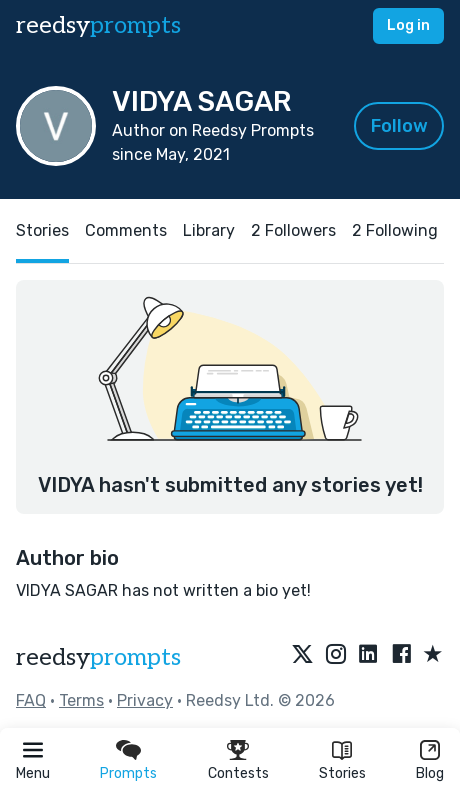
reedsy (98, 657)
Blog (430, 773)
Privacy (145, 700)
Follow (399, 126)
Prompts (128, 773)
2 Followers (293, 230)
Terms (81, 700)
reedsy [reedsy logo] (98, 25)
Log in (408, 25)
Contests (238, 773)
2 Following (395, 230)
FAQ (31, 700)
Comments (126, 230)
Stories (342, 773)
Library (209, 230)
